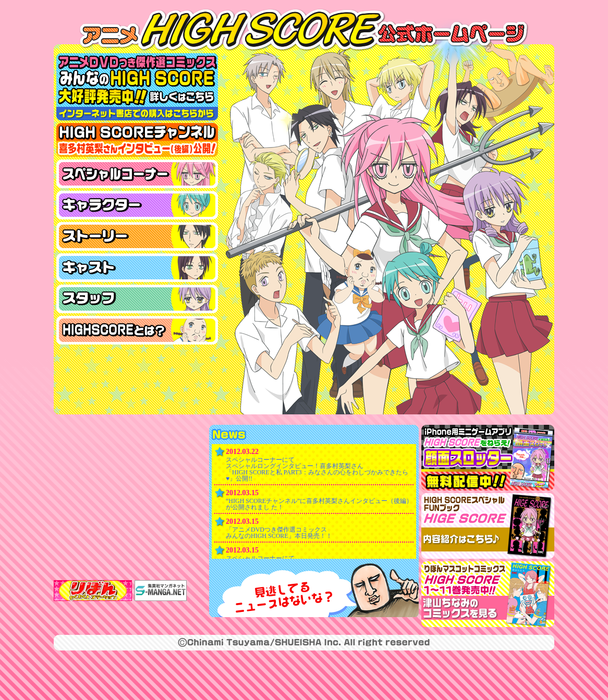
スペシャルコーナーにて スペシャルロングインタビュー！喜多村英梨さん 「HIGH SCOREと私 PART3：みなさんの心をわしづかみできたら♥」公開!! (317, 469)
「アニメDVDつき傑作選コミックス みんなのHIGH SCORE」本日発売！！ (279, 533)
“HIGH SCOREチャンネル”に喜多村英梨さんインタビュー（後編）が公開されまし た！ (319, 504)
